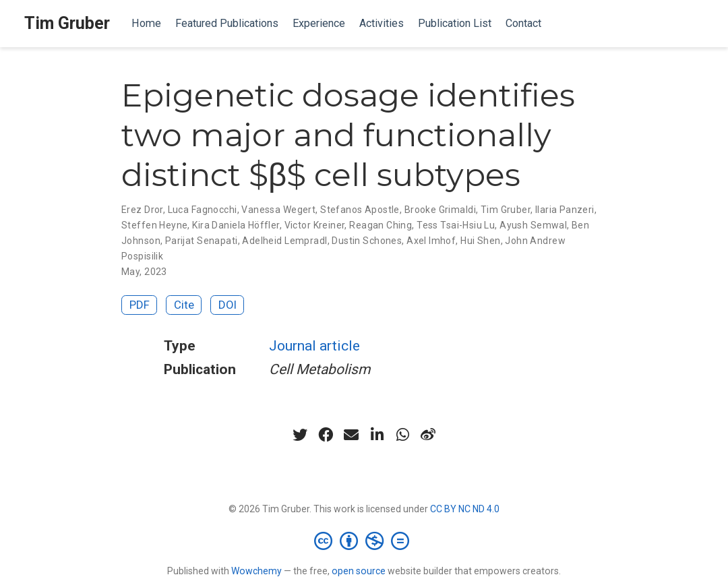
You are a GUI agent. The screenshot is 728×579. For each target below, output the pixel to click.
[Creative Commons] (364, 541)
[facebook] (326, 435)
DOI (227, 305)
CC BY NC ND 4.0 (465, 509)
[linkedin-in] (377, 435)
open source (359, 571)
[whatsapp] (402, 435)
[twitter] (300, 435)
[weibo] (428, 435)
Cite (184, 305)
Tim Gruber (67, 23)
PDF (140, 305)
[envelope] (351, 435)
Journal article (314, 346)
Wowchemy (256, 571)
